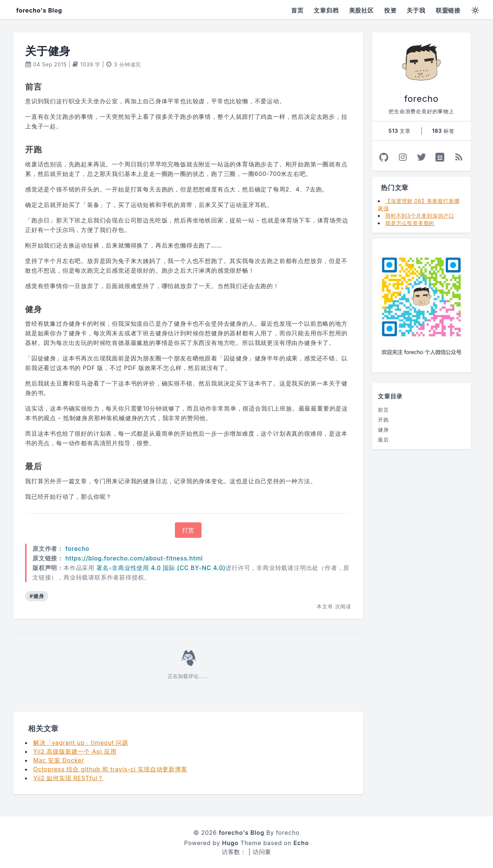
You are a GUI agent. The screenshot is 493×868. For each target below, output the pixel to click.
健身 (383, 430)
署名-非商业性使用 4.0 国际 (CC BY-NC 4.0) (161, 568)
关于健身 (48, 51)
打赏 (188, 530)
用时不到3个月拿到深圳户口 (420, 216)
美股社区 (361, 10)
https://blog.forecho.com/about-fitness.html (134, 558)
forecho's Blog (39, 10)
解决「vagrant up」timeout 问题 (81, 743)
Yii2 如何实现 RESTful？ (68, 778)
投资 (390, 10)
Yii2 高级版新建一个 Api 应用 (75, 751)
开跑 (383, 420)
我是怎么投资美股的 (410, 223)
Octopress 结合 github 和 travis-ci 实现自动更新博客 (110, 769)
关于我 (416, 10)
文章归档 (326, 10)
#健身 (37, 596)
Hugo (230, 843)
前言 (383, 410)
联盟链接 (448, 10)
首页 (297, 10)
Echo (301, 843)
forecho (77, 549)
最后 (383, 440)
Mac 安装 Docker (59, 760)
